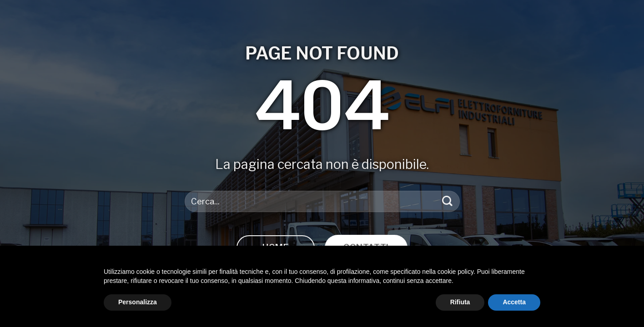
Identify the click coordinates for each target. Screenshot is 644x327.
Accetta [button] (514, 302)
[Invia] (447, 201)
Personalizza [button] (138, 302)
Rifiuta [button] (460, 302)
